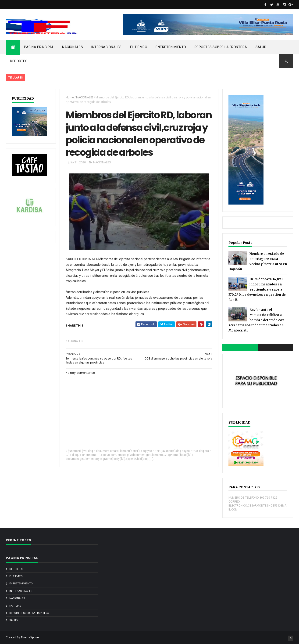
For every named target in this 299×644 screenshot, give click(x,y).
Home (70, 97)
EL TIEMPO (139, 47)
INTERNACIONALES (107, 47)
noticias (15, 606)
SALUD (261, 47)
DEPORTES (19, 61)
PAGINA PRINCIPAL (39, 47)
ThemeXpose (30, 637)
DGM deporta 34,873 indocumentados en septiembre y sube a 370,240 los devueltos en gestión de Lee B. (257, 290)
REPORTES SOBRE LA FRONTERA (221, 47)
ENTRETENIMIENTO (171, 47)
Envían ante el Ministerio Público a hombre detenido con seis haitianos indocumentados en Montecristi (256, 320)
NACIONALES (73, 47)
